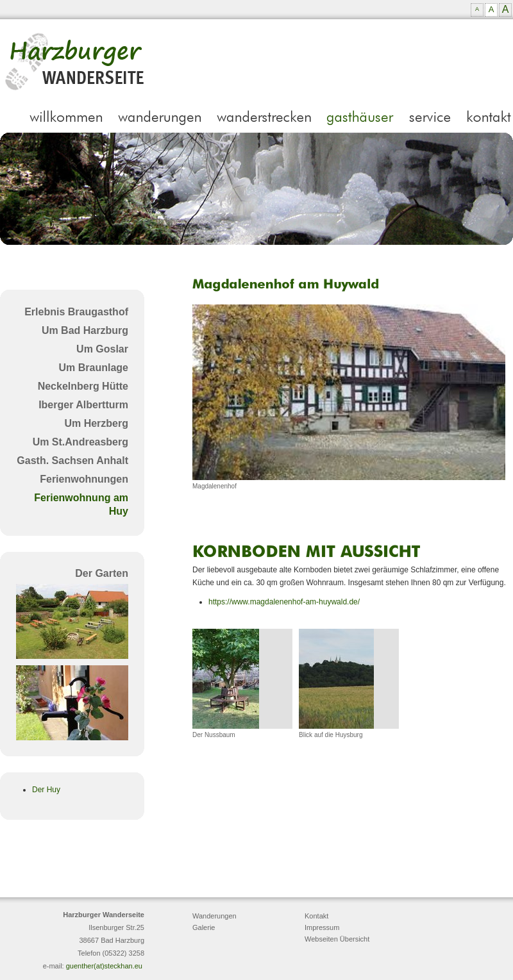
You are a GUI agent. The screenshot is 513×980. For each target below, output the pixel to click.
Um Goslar (102, 349)
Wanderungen (214, 916)
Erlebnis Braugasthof (76, 312)
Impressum (322, 927)
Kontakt (316, 916)
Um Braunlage (94, 368)
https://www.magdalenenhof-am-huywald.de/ (284, 602)
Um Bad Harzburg (85, 330)
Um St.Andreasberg (80, 442)
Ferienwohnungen (84, 479)
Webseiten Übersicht (337, 939)
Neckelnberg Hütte (83, 386)
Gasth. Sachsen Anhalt (72, 461)
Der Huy (46, 790)
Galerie (204, 927)
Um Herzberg (96, 423)
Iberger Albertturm (83, 405)
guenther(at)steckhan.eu (104, 966)
